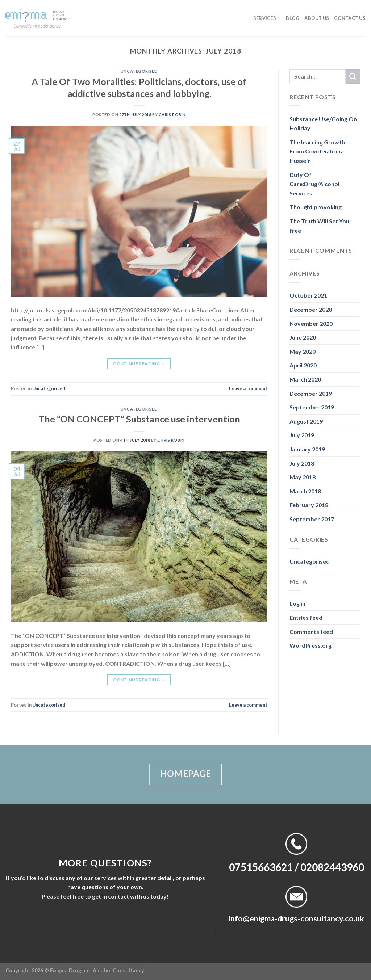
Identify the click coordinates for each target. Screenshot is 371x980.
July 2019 (302, 435)
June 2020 (303, 337)
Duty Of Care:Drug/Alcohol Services (314, 184)
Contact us (350, 18)
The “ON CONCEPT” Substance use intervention (139, 419)
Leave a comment (248, 388)
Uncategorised (139, 71)
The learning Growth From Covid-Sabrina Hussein (317, 151)
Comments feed (311, 632)
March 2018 (305, 491)
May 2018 (303, 477)
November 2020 (311, 323)
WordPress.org (310, 645)
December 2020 (311, 309)
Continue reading (139, 364)
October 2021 (308, 295)
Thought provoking (316, 207)
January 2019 (307, 449)
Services (267, 18)
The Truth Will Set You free (319, 226)
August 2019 (306, 421)
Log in (297, 603)
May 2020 (303, 351)
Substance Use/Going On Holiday (323, 124)
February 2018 (309, 505)
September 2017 (312, 519)
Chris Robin (172, 115)
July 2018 (302, 463)
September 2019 (312, 407)
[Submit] (353, 76)
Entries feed (306, 617)
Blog (293, 18)
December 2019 (311, 393)
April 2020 (303, 365)
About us (317, 18)
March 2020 (305, 379)
